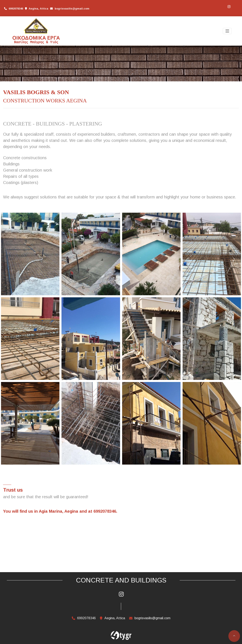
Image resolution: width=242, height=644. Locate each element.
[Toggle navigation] (227, 31)
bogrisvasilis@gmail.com (72, 9)
